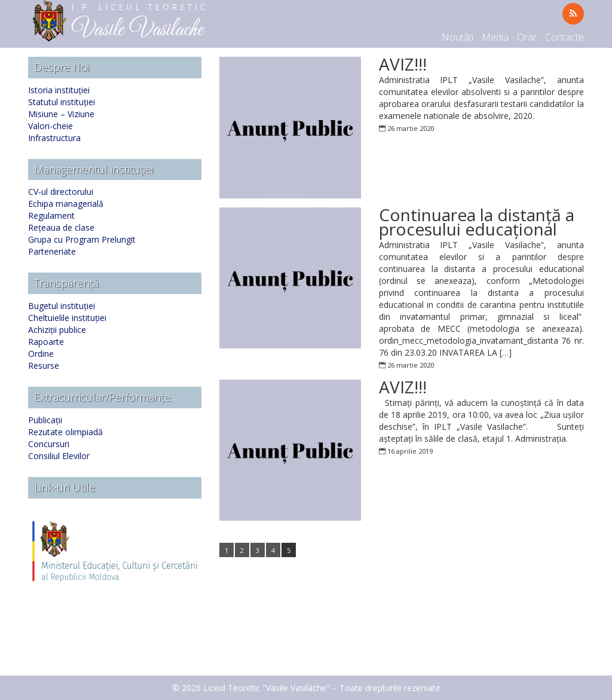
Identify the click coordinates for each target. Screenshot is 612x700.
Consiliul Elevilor (59, 456)
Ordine (41, 354)
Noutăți (458, 37)
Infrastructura (54, 138)
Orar (527, 37)
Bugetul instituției (62, 306)
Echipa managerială (66, 204)
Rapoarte (46, 342)
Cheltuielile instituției (67, 318)
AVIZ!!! (403, 64)
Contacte (564, 37)
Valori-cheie (51, 126)
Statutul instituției (62, 102)
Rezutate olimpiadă (65, 432)
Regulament (51, 215)
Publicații (45, 420)
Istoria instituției (59, 90)
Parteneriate (52, 251)
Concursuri (49, 444)
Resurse (44, 366)
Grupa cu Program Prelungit (82, 239)
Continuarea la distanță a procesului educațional (477, 222)
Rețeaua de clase (61, 227)
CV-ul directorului (61, 192)
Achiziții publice (57, 330)
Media (495, 37)
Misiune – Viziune (61, 114)
